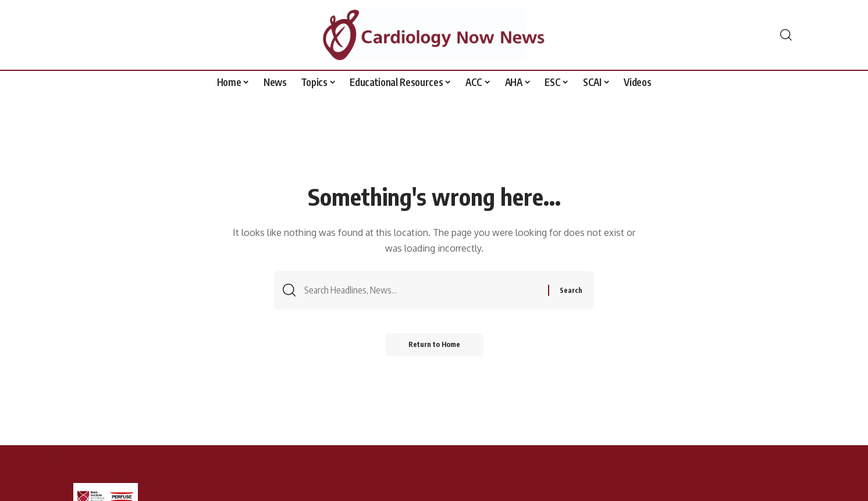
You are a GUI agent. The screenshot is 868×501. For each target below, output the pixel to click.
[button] (786, 35)
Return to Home (434, 344)
